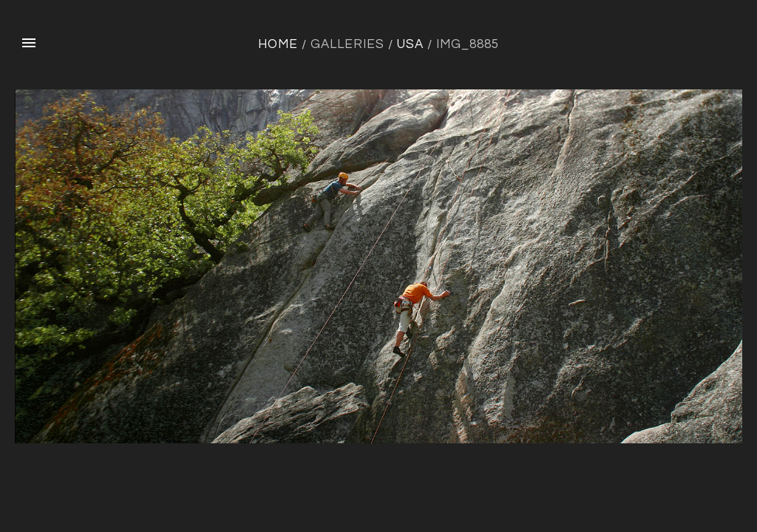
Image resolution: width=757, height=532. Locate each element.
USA (410, 44)
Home (278, 44)
